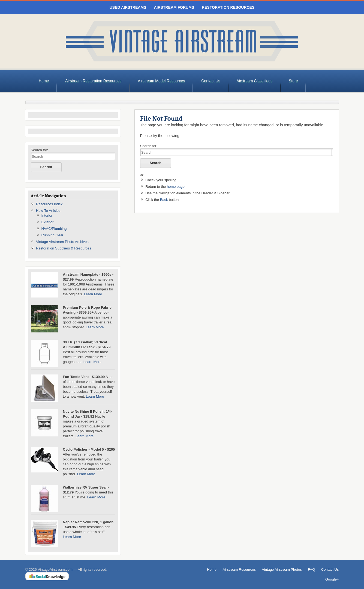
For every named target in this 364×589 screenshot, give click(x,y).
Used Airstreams (128, 7)
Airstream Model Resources (162, 81)
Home (44, 81)
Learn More (93, 294)
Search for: (40, 150)
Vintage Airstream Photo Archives (62, 242)
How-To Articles (48, 211)
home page (176, 187)
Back (164, 200)
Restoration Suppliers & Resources (64, 248)
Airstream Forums (174, 7)
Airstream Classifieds (255, 81)
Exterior (48, 222)
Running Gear (52, 235)
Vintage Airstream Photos (282, 569)
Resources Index (49, 204)
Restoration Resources (228, 7)
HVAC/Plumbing (54, 229)
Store (293, 81)
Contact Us (211, 81)
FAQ (311, 569)
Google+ (332, 579)
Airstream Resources (239, 569)
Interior (47, 215)
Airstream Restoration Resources (93, 81)
